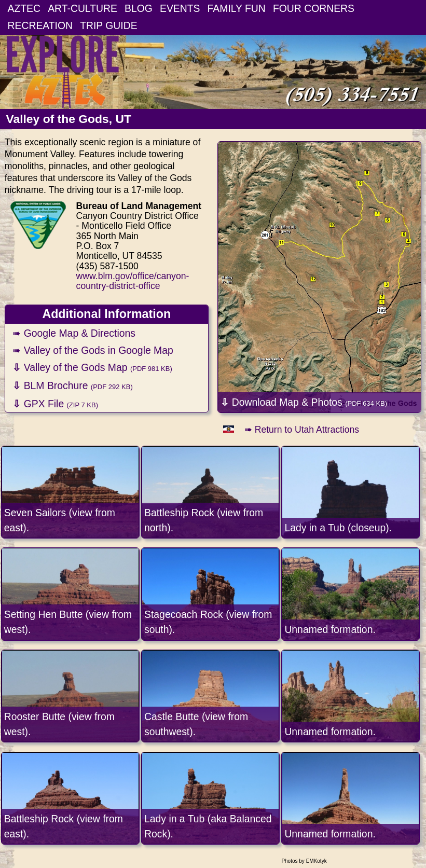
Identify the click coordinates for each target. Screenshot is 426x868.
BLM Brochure (72, 385)
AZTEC (24, 8)
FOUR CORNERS (314, 8)
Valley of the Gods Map (92, 367)
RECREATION (40, 25)
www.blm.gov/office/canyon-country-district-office (133, 281)
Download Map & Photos (304, 402)
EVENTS (180, 8)
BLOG (139, 8)
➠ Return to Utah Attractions (302, 430)
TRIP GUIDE (108, 25)
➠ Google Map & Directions (74, 333)
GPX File (55, 404)
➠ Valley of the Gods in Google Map (93, 350)
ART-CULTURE (83, 8)
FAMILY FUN (237, 8)
